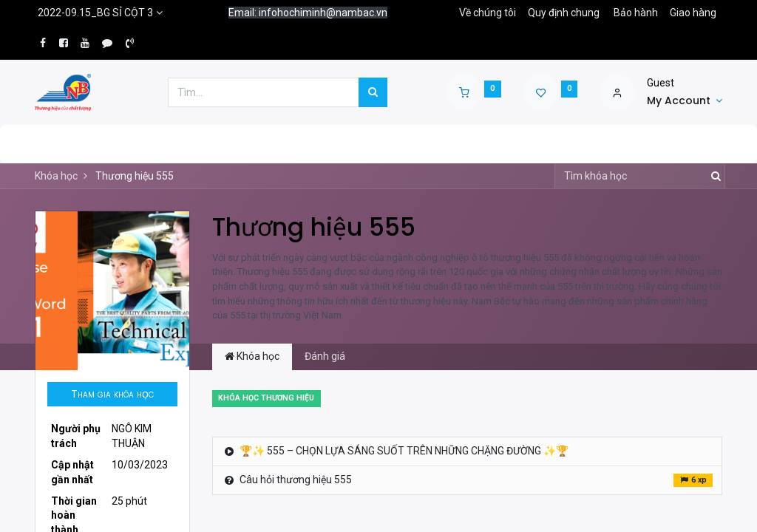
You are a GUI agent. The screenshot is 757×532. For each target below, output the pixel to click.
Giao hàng (693, 13)
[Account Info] (685, 101)
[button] (112, 395)
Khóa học (56, 176)
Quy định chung (564, 13)
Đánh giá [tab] (325, 356)
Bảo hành (636, 13)
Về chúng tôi (488, 13)
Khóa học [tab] (252, 356)
